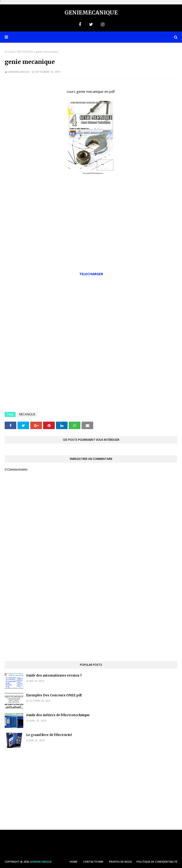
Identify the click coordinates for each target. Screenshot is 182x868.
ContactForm (93, 862)
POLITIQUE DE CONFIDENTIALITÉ (157, 862)
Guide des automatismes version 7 (54, 675)
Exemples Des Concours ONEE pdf (54, 695)
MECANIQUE (25, 52)
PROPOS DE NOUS (120, 862)
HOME (74, 862)
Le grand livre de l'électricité (49, 735)
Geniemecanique (91, 12)
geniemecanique (19, 72)
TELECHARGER (91, 274)
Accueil (9, 52)
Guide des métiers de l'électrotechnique (58, 715)
